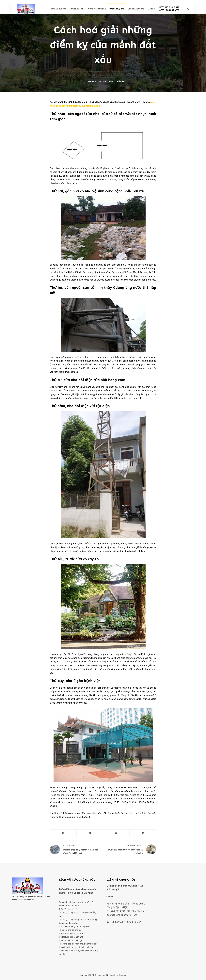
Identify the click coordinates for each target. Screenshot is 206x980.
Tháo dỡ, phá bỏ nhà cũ (70, 930)
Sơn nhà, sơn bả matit (69, 906)
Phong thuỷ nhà (117, 9)
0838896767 (118, 922)
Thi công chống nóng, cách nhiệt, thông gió (79, 919)
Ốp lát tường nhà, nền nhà (71, 937)
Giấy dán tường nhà (68, 909)
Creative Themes (118, 975)
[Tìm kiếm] (188, 9)
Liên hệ (151, 9)
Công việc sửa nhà (97, 9)
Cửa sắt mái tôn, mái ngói (71, 940)
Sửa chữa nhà (130, 886)
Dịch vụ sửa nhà (59, 9)
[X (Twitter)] (90, 833)
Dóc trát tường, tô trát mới (71, 933)
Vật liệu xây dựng (136, 9)
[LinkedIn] (143, 833)
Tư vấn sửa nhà (77, 9)
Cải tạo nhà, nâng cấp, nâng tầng (74, 926)
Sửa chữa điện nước (69, 923)
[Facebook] (63, 833)
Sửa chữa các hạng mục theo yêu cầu (77, 902)
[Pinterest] (116, 833)
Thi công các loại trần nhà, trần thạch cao (78, 944)
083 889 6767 (173, 10)
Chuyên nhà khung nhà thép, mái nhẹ (76, 947)
